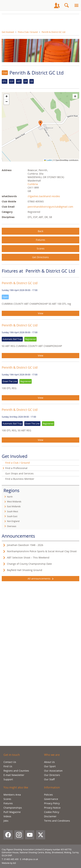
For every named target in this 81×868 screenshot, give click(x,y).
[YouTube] (30, 835)
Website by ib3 (9, 863)
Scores (41, 248)
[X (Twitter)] (41, 835)
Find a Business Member (20, 479)
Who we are (52, 755)
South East (12, 516)
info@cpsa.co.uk (30, 859)
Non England (13, 521)
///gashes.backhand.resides (44, 196)
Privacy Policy (52, 803)
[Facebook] (8, 835)
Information (52, 787)
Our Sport (50, 766)
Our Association (53, 771)
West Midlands (14, 502)
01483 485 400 (11, 859)
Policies (48, 795)
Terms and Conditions (57, 821)
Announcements (18, 536)
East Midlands (14, 506)
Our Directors (52, 775)
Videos (7, 816)
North (10, 497)
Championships (13, 808)
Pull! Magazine (12, 812)
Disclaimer (50, 816)
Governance (51, 799)
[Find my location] (75, 96)
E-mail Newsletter (14, 775)
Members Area (12, 795)
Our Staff (49, 779)
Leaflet (48, 160)
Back (40, 231)
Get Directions (40, 257)
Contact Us (10, 762)
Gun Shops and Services (19, 473)
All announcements (41, 579)
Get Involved (8, 32)
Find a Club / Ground (28, 32)
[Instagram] (19, 835)
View (40, 313)
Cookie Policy (52, 812)
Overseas (12, 526)
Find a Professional (16, 468)
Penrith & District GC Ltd (53, 32)
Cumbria (33, 184)
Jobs (6, 821)
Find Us (8, 766)
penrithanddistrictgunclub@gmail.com (50, 207)
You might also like (16, 787)
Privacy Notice (52, 808)
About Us (49, 762)
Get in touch (12, 755)
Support (8, 779)
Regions (11, 490)
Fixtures (40, 240)
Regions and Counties (16, 771)
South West (13, 511)
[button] (40, 124)
